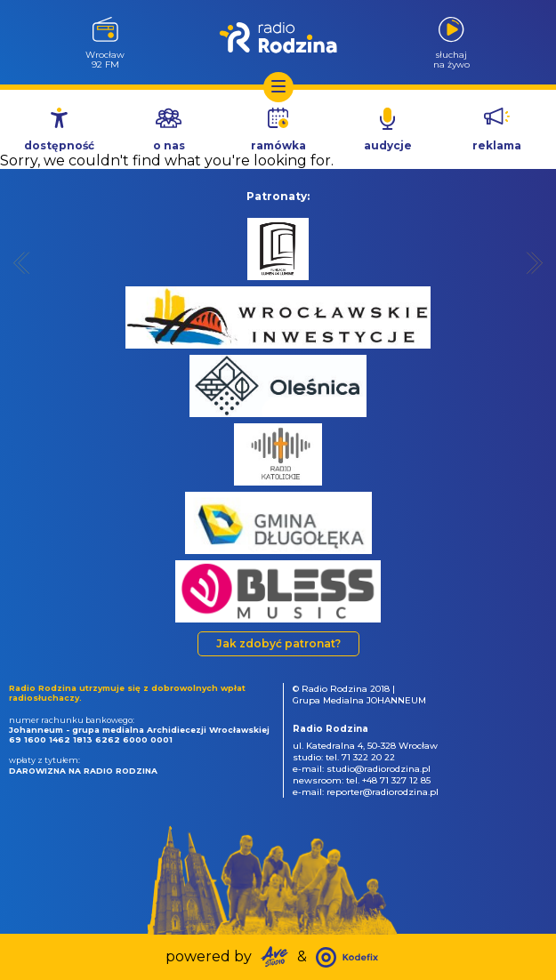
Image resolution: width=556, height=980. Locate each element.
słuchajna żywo (451, 59)
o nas (169, 145)
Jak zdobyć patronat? (278, 643)
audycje (388, 145)
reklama (497, 145)
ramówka (278, 145)
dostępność (59, 145)
